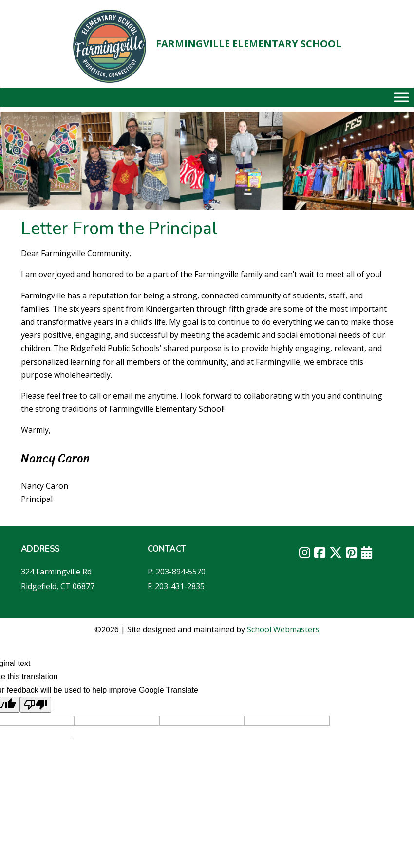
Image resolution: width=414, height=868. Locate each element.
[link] (110, 46)
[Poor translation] (36, 705)
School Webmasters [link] (283, 629)
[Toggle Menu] (401, 97)
